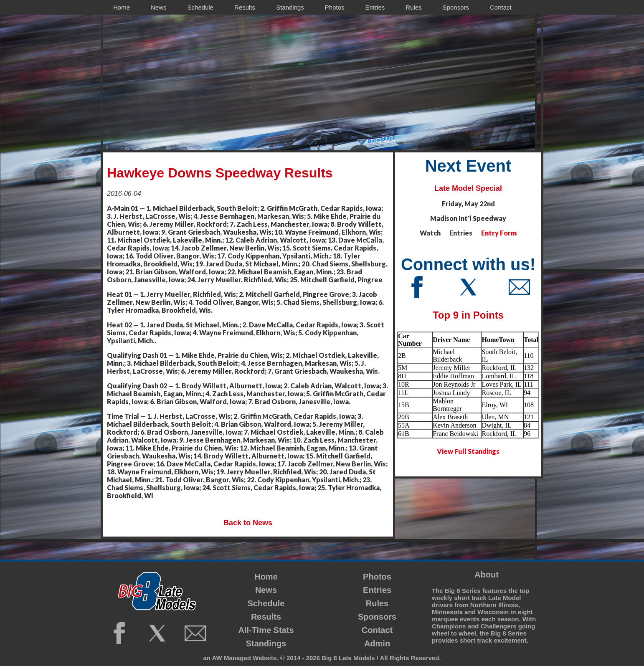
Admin (377, 643)
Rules (377, 603)
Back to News (248, 523)
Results (266, 617)
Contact (377, 630)
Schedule (266, 603)
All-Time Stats (266, 630)
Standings (266, 643)
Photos (377, 577)
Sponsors (377, 617)
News (266, 590)
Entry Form (499, 233)
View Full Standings (468, 451)
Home (266, 577)
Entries (377, 590)
